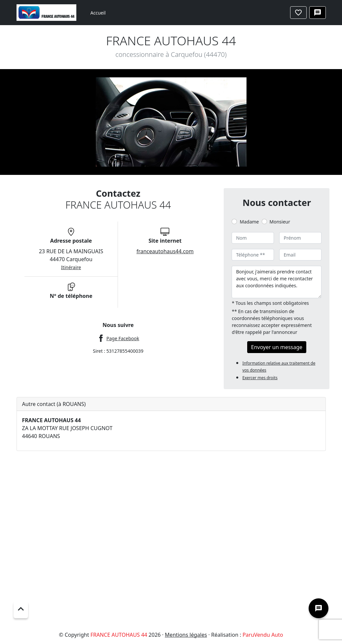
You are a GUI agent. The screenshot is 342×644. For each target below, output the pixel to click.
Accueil (98, 13)
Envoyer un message (277, 347)
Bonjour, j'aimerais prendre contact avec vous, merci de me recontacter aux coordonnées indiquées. (277, 282)
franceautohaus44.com (165, 251)
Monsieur (280, 222)
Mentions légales (186, 635)
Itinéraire (71, 267)
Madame (249, 222)
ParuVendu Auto (263, 635)
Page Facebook (123, 338)
